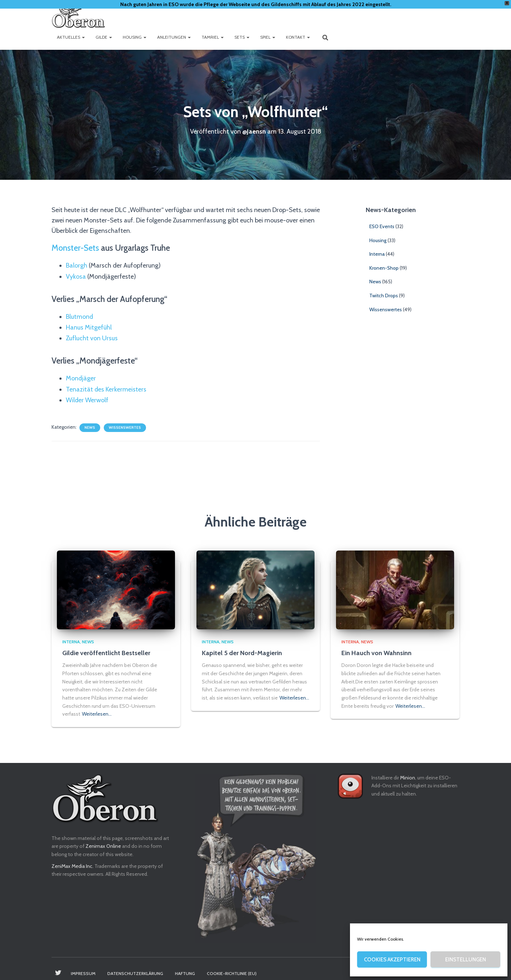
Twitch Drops (384, 295)
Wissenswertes (125, 424)
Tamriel (213, 37)
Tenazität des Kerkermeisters (106, 386)
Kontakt (298, 37)
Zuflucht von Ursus (92, 336)
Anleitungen (174, 37)
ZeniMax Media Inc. (72, 866)
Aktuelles (71, 37)
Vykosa (76, 275)
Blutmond (80, 315)
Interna (377, 254)
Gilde (104, 37)
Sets (242, 37)
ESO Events (382, 226)
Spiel (268, 37)
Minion (408, 778)
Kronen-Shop (384, 268)
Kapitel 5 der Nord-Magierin (242, 653)
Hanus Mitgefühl (89, 326)
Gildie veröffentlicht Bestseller (106, 653)
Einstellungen (466, 960)
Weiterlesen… (97, 714)
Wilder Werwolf (87, 397)
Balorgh (77, 265)
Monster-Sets (75, 248)
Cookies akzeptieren (392, 960)
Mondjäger (81, 376)
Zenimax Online (103, 846)
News (90, 424)
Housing (135, 37)
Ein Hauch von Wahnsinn (376, 653)
